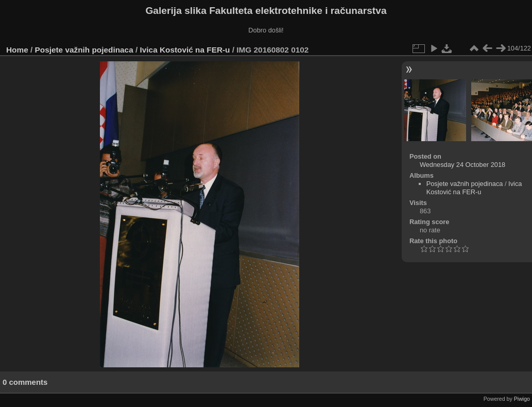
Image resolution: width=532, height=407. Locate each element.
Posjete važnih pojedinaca (84, 50)
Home (17, 50)
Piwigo (522, 399)
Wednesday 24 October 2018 (462, 165)
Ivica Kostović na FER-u (185, 50)
